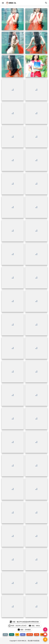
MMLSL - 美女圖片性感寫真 (30, 641)
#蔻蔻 (43, 634)
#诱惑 (12, 634)
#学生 (5, 634)
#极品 (23, 634)
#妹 (17, 634)
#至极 (37, 634)
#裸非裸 (30, 634)
